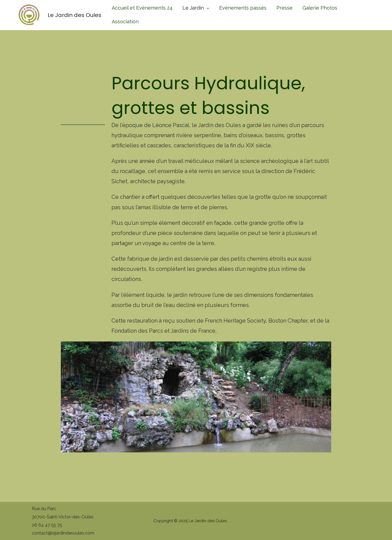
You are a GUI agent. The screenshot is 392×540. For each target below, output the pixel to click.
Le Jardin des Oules (75, 15)
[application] (207, 8)
